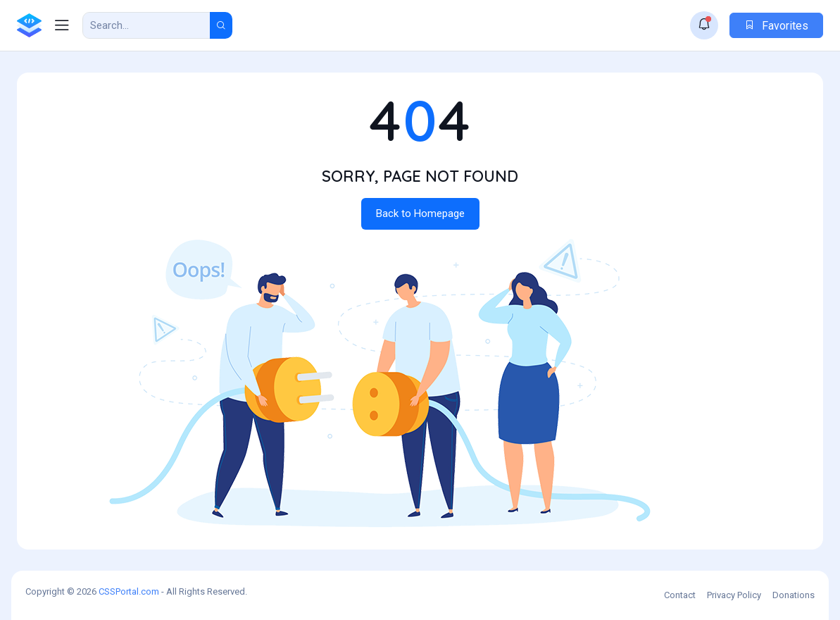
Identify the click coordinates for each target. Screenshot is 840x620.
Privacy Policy (734, 595)
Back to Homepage (420, 213)
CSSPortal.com (129, 591)
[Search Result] (146, 25)
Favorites (776, 26)
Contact (680, 595)
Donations (794, 595)
